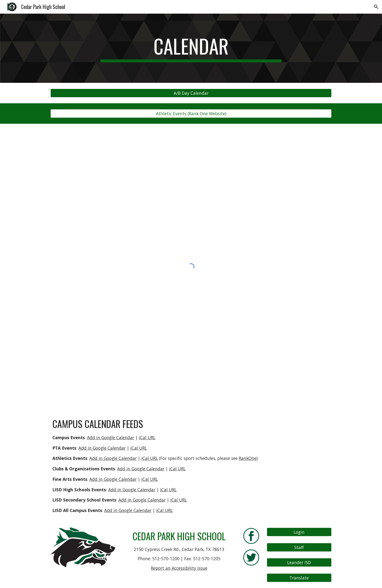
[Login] (299, 532)
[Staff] (299, 547)
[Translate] (299, 578)
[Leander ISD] (299, 563)
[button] (376, 7)
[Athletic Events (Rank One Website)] (191, 114)
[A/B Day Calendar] (191, 93)
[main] (191, 48)
